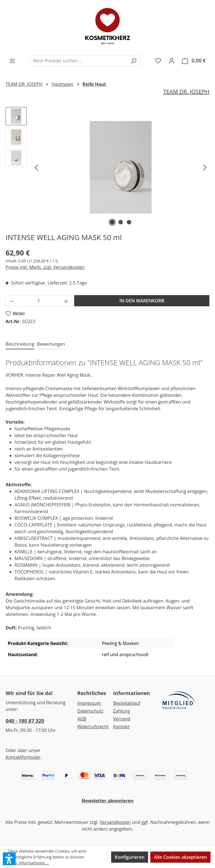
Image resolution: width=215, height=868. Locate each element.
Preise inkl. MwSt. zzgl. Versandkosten (45, 267)
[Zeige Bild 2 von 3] (121, 222)
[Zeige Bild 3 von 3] (129, 222)
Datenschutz (90, 711)
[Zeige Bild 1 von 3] (112, 222)
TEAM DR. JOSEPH (186, 92)
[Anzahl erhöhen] (66, 301)
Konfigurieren (130, 857)
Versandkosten (115, 822)
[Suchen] (134, 61)
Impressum (89, 703)
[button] (9, 859)
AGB (82, 719)
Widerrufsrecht (93, 727)
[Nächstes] (205, 167)
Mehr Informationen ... (28, 863)
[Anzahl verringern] (11, 301)
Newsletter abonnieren (107, 801)
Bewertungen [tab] (51, 344)
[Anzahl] (39, 301)
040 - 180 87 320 (25, 721)
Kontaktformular (23, 757)
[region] (107, 167)
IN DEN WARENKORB (142, 301)
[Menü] (12, 61)
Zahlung (121, 711)
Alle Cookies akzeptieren (180, 857)
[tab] (20, 344)
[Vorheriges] (36, 167)
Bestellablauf (127, 703)
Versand (122, 719)
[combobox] (79, 61)
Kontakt (121, 727)
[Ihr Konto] (172, 60)
